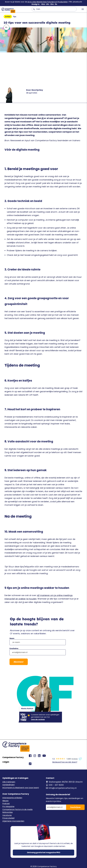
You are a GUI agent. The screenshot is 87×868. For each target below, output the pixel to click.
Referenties (8, 812)
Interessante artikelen (12, 798)
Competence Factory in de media (17, 809)
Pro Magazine (8, 806)
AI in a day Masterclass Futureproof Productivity (47, 2)
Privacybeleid (8, 818)
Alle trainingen (9, 782)
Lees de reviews (38, 719)
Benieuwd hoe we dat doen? (65, 762)
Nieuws (5, 801)
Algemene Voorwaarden (13, 821)
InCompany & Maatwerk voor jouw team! (21, 788)
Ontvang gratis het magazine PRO (44, 852)
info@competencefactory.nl (61, 788)
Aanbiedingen (8, 785)
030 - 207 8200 (55, 785)
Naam (12, 638)
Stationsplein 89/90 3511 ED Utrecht (64, 782)
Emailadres (14, 648)
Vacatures (7, 815)
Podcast (6, 804)
